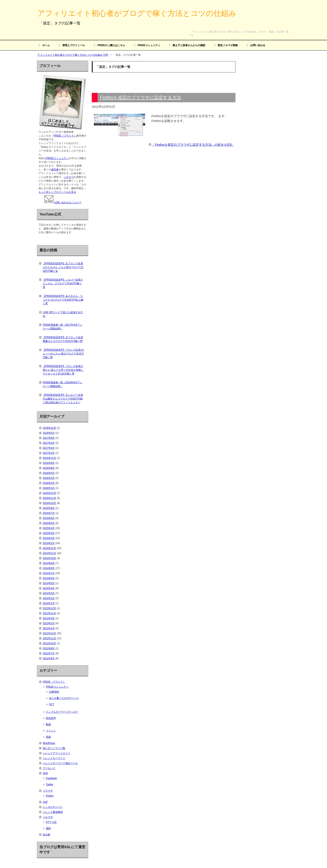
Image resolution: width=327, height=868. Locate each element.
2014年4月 (49, 588)
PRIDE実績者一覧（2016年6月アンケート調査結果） (63, 384)
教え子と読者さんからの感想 (189, 45)
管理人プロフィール (74, 45)
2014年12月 (49, 548)
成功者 (55, 170)
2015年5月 (49, 523)
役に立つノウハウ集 (54, 748)
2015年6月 (49, 518)
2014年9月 (49, 563)
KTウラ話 (51, 822)
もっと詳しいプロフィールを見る (57, 192)
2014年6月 (49, 578)
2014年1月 (49, 603)
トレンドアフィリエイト (57, 753)
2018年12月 (49, 428)
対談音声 (51, 718)
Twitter (50, 784)
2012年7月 (49, 653)
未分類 (47, 835)
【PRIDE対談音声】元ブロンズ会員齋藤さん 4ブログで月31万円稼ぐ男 (63, 339)
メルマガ (48, 817)
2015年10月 (49, 503)
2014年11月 (49, 553)
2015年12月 (49, 493)
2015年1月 (49, 543)
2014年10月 (49, 558)
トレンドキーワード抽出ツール (60, 763)
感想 (48, 828)
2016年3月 (49, 478)
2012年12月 (49, 633)
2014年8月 (49, 568)
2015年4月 (49, 528)
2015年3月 (49, 533)
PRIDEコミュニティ (149, 45)
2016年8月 (49, 468)
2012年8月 (49, 648)
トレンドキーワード (54, 758)
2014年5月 (49, 583)
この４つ (69, 177)
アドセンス (49, 768)
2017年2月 (49, 453)
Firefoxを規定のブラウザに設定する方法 (140, 97)
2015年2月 (49, 538)
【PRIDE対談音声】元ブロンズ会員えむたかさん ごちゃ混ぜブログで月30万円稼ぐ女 (63, 267)
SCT (52, 704)
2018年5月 (49, 433)
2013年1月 (49, 628)
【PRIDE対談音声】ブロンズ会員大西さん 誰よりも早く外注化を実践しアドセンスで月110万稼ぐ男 (63, 370)
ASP (45, 802)
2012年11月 (49, 638)
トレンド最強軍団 (53, 812)
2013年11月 (49, 613)
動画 (48, 724)
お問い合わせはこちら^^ (62, 202)
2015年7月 (49, 513)
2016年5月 (49, 473)
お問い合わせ (258, 45)
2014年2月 (49, 598)
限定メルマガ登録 (228, 45)
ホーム (46, 45)
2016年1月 (49, 488)
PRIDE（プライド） (65, 136)
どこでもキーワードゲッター (62, 712)
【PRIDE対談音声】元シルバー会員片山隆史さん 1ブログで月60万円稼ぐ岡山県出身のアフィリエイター (63, 399)
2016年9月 (49, 463)
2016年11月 (49, 458)
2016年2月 (49, 483)
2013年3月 (49, 618)
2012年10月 (49, 643)
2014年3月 (49, 593)
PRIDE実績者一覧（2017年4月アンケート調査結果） (63, 327)
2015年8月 (49, 508)
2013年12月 (49, 608)
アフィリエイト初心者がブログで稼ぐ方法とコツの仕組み (137, 13)
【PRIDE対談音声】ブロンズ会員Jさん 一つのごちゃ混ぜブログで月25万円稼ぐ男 (64, 354)
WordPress (49, 743)
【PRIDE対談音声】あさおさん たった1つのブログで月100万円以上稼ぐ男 (63, 300)
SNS (45, 773)
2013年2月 (49, 623)
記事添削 (54, 692)
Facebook (51, 778)
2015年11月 (49, 498)
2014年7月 (49, 573)
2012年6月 (49, 658)
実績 (48, 737)
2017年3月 (49, 448)
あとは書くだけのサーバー (64, 698)
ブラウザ (48, 791)
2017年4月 (49, 443)
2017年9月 (49, 438)
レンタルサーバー (53, 807)
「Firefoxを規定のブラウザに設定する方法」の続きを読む (193, 145)
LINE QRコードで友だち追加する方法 (63, 314)
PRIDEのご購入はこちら (111, 45)
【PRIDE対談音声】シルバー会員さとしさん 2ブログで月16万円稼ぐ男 (63, 283)
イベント (51, 731)
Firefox (50, 796)
